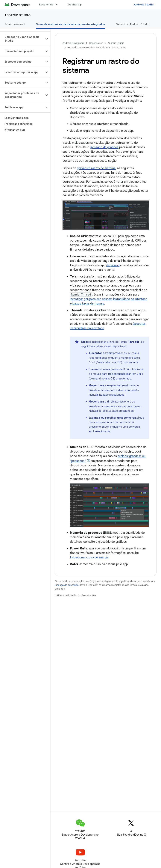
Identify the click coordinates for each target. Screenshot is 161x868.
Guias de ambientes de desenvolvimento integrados (97, 48)
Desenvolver (96, 43)
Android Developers (73, 43)
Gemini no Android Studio (133, 24)
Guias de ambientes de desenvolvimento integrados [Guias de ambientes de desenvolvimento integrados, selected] (70, 24)
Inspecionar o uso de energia (89, 556)
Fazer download (15, 24)
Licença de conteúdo (67, 583)
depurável (113, 265)
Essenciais (46, 4)
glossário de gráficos (104, 147)
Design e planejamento (83, 4)
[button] (22, 39)
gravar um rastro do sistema (96, 168)
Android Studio (144, 4)
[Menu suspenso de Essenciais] (58, 4)
